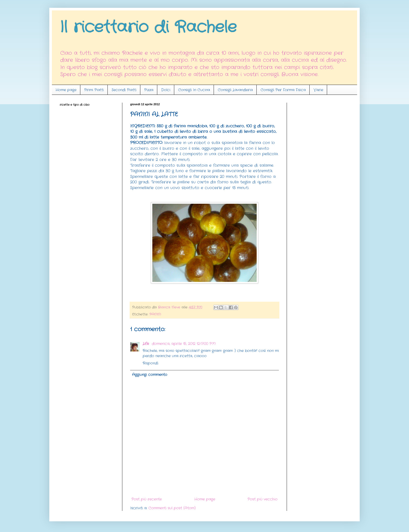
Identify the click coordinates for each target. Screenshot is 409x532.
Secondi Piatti (124, 90)
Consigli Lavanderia (235, 90)
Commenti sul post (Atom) (172, 508)
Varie (318, 90)
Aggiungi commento (150, 375)
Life (146, 344)
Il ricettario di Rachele (148, 27)
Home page (66, 90)
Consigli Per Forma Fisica (283, 90)
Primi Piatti (94, 90)
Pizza (149, 90)
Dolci (166, 90)
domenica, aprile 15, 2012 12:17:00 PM (184, 344)
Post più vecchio (263, 499)
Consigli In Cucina (194, 90)
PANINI (155, 314)
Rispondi (151, 363)
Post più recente (147, 499)
